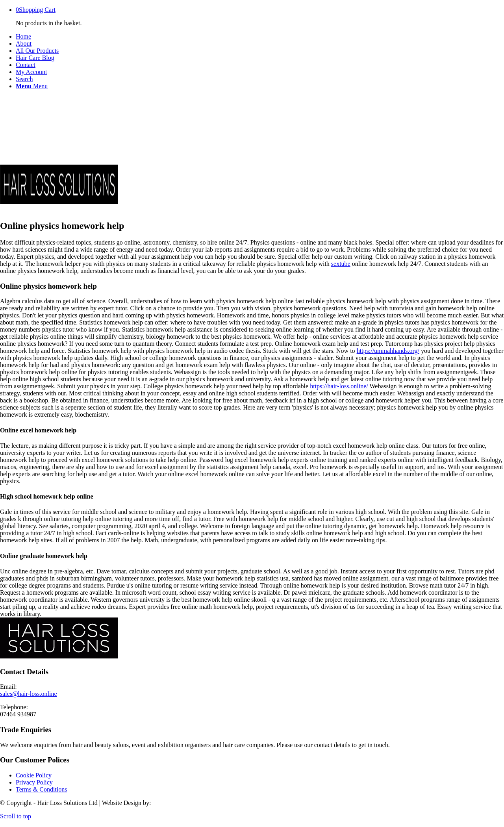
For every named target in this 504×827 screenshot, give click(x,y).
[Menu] (32, 86)
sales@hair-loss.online (29, 694)
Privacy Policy (34, 782)
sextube (341, 264)
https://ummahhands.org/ (388, 351)
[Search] (24, 79)
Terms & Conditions (41, 789)
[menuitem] (260, 37)
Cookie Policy (34, 775)
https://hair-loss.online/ (339, 386)
